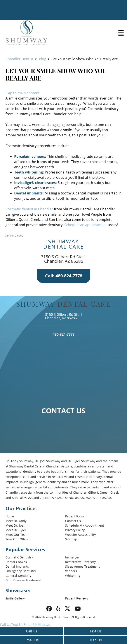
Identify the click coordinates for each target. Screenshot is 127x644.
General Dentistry (18, 576)
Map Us (96, 640)
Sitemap (71, 539)
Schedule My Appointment (85, 525)
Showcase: (18, 590)
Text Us (96, 631)
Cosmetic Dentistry (19, 557)
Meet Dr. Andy (16, 521)
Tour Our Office (17, 539)
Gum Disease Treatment (23, 580)
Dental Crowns (16, 562)
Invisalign (72, 557)
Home (10, 516)
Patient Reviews (77, 598)
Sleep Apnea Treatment (82, 566)
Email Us (32, 640)
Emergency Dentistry (21, 571)
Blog (43, 59)
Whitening (73, 576)
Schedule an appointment (86, 225)
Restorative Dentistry (80, 562)
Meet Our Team (17, 535)
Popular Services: (26, 549)
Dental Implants (17, 566)
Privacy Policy (75, 530)
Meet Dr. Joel (15, 525)
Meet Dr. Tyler (16, 530)
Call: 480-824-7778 (64, 276)
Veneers (71, 571)
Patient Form (74, 516)
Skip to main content (23, 93)
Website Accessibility (80, 535)
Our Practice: (21, 508)
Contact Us (73, 521)
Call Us (32, 631)
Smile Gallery (15, 598)
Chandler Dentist (19, 59)
